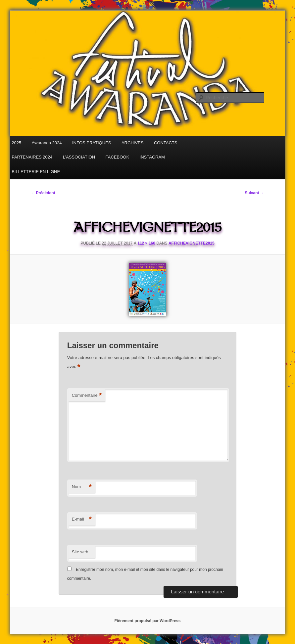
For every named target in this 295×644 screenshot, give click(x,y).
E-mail (82, 519)
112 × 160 (146, 243)
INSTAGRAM (152, 157)
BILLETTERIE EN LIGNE (36, 172)
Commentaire (87, 396)
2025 (16, 143)
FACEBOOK (118, 157)
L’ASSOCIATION (79, 157)
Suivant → (254, 193)
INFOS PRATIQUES (92, 143)
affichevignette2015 (192, 243)
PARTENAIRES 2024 (32, 157)
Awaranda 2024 (47, 143)
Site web (80, 552)
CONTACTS (166, 143)
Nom (82, 487)
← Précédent (43, 193)
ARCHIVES (132, 143)
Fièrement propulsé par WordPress (148, 621)
